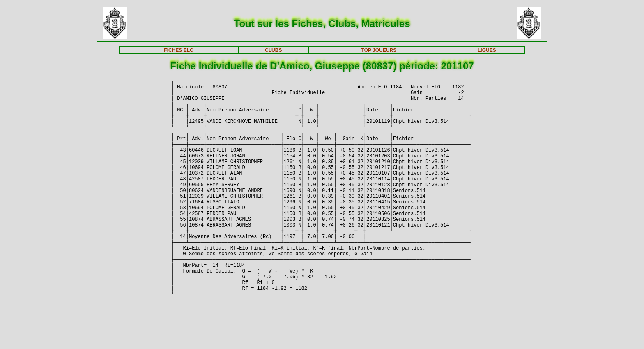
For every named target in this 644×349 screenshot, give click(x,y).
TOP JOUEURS (379, 50)
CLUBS (273, 50)
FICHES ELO (179, 50)
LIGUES (487, 50)
